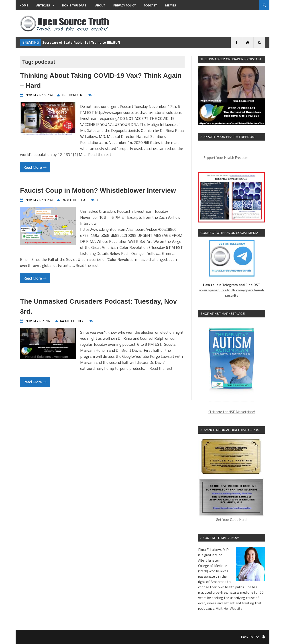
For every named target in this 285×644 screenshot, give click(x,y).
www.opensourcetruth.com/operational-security (232, 293)
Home (24, 5)
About (100, 5)
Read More (35, 167)
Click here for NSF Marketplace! (232, 412)
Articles (45, 5)
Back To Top (253, 637)
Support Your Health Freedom (226, 157)
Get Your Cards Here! (232, 480)
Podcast (151, 5)
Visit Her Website (229, 608)
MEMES (171, 5)
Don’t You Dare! (75, 5)
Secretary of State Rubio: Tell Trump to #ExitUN (81, 42)
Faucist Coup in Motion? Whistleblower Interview (98, 190)
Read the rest (100, 154)
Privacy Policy (125, 5)
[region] (232, 362)
